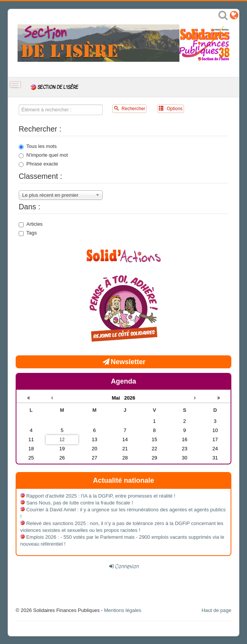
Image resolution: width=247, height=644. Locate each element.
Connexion (127, 566)
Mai (118, 398)
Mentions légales (123, 610)
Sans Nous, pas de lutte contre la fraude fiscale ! (80, 503)
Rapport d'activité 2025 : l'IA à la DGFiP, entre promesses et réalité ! (101, 496)
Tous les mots (38, 146)
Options (171, 108)
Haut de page (216, 610)
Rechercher (129, 108)
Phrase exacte (38, 164)
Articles (31, 224)
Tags (28, 233)
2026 (130, 398)
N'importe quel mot (43, 155)
